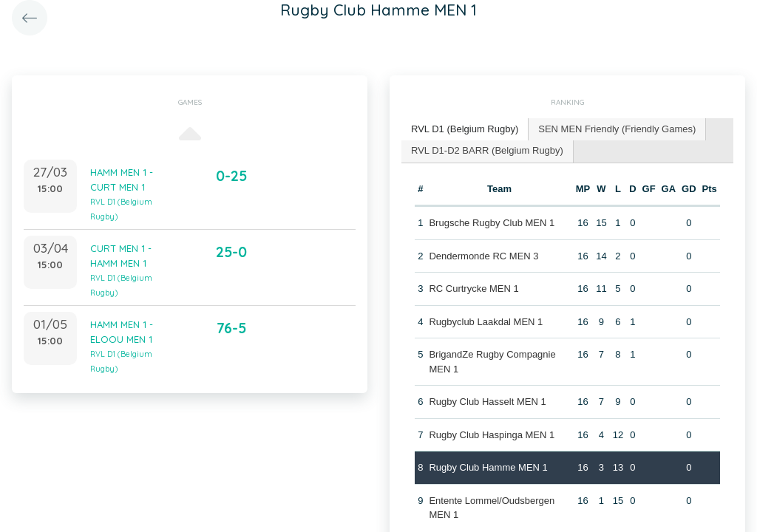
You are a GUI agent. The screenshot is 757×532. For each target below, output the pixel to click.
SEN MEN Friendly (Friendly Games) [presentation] (617, 129)
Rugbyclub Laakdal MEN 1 (486, 322)
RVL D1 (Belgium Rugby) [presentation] (465, 129)
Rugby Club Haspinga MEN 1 (492, 435)
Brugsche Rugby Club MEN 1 (492, 223)
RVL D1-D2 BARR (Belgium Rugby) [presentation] (487, 150)
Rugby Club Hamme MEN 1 (488, 467)
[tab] (465, 130)
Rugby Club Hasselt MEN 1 (487, 402)
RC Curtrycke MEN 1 (473, 289)
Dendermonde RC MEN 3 (483, 256)
